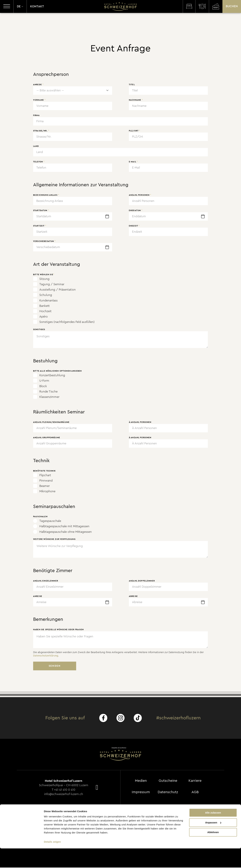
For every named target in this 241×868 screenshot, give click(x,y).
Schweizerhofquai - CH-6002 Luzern (64, 785)
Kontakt (37, 7)
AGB (196, 792)
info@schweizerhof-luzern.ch (64, 794)
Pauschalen (40, 517)
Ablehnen (213, 852)
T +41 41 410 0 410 (64, 790)
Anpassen (213, 842)
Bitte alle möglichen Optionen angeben (57, 371)
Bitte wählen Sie (44, 275)
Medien (141, 781)
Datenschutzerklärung (46, 656)
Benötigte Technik (44, 471)
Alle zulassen (213, 832)
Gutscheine (168, 781)
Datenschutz (168, 792)
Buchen (232, 7)
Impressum (141, 792)
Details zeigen (52, 861)
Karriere (196, 781)
